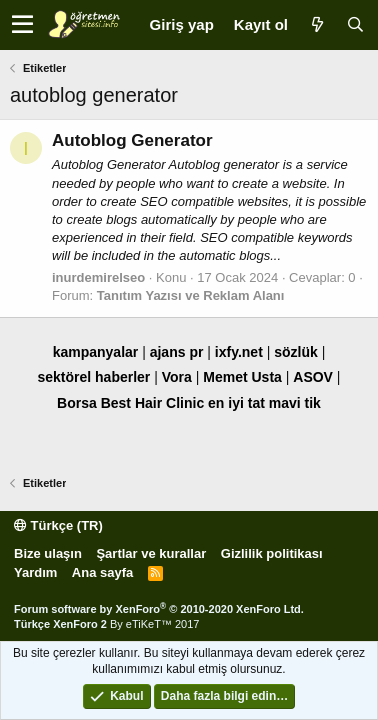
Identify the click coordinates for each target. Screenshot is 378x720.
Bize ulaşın (48, 553)
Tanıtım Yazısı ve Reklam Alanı (191, 295)
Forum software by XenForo (159, 609)
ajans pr (177, 352)
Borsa (77, 403)
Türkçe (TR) (58, 525)
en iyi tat (236, 403)
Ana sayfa (102, 572)
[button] (22, 25)
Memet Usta (242, 377)
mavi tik (295, 403)
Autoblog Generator (132, 140)
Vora (177, 377)
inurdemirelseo (98, 277)
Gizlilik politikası (272, 553)
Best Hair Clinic (152, 403)
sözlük (296, 352)
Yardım (35, 572)
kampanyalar (96, 352)
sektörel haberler (93, 377)
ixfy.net (239, 352)
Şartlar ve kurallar (151, 553)
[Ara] (355, 24)
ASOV (313, 377)
